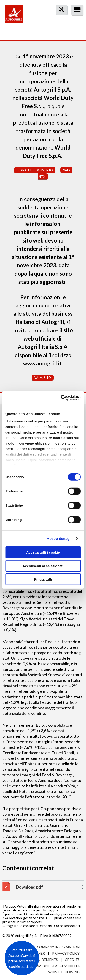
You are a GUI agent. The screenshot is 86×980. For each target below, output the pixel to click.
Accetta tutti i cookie (43, 552)
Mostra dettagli (59, 538)
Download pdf (29, 887)
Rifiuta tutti (43, 579)
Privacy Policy (66, 953)
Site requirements (40, 960)
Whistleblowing (64, 972)
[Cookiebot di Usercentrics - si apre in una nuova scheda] (61, 398)
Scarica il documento (35, 170)
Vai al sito (43, 378)
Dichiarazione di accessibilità (51, 966)
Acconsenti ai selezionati (43, 566)
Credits (72, 960)
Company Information (58, 947)
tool (59, 18)
